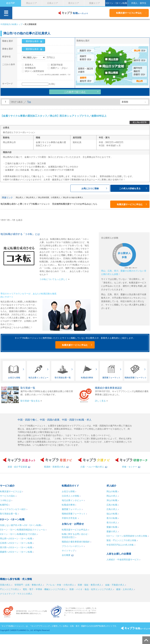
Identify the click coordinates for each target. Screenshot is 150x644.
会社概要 (66, 555)
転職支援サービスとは (11, 491)
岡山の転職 (112, 491)
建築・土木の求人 (125, 589)
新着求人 (29, 65)
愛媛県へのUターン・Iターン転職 (16, 552)
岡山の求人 (112, 496)
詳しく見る (100, 401)
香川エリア (74, 3)
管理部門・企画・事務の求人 (28, 585)
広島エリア (53, 3)
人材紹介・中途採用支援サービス (123, 560)
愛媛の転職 (112, 527)
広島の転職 (112, 505)
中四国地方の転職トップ (11, 24)
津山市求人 (31, 197)
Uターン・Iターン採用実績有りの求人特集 (127, 536)
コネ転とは (5, 500)
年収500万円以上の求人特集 (120, 545)
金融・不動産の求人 (115, 585)
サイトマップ (68, 551)
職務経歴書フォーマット (74, 514)
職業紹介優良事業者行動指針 (76, 542)
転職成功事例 (68, 505)
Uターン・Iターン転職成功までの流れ (18, 534)
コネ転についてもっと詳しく (53, 279)
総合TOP (11, 3)
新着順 (125, 102)
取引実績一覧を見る (30, 401)
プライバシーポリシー (73, 546)
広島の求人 (112, 509)
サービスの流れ (8, 496)
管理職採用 (30, 68)
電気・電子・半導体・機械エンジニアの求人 (44, 589)
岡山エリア (32, 3)
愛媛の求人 (112, 531)
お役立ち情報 (68, 491)
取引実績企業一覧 (9, 514)
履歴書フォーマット (71, 509)
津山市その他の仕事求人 (73, 197)
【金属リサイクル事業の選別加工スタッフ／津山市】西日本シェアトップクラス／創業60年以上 (53, 116)
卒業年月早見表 (70, 518)
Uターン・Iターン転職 (116, 3)
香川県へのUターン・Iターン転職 (16, 547)
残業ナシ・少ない (59, 68)
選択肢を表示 (32, 41)
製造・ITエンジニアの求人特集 (121, 540)
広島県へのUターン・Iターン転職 (16, 543)
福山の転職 (112, 514)
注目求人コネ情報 (70, 496)
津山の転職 (112, 500)
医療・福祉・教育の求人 (90, 585)
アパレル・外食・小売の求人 (60, 585)
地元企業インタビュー (73, 500)
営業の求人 (5, 585)
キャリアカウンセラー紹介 (13, 509)
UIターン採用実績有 (35, 71)
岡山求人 (20, 197)
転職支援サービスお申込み (75, 530)
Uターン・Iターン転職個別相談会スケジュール (23, 530)
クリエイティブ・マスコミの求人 (16, 594)
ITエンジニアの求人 (10, 589)
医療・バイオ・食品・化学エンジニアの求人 (91, 589)
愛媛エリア (95, 3)
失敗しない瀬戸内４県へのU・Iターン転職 (20, 525)
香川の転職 (112, 518)
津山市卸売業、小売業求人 (49, 197)
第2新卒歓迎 (57, 65)
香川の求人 (112, 523)
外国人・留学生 (139, 3)
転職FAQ (4, 505)
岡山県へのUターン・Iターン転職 (16, 539)
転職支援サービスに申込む (129, 13)
